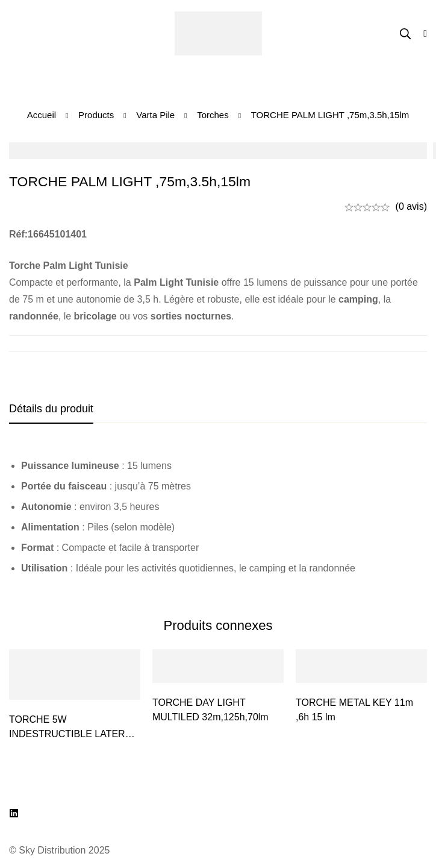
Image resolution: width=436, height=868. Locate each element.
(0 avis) (411, 206)
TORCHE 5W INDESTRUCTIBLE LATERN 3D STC (70, 734)
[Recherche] (405, 34)
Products (96, 115)
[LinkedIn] (14, 813)
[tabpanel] (218, 517)
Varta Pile (155, 115)
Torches (213, 115)
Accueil (42, 115)
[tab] (51, 409)
